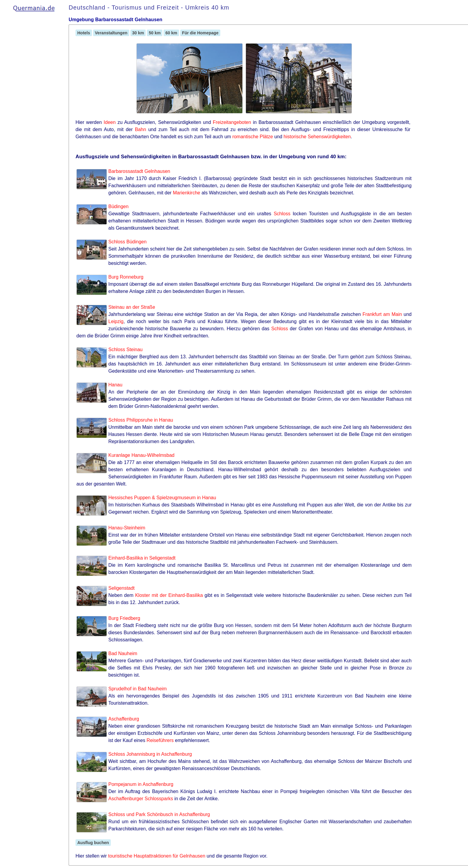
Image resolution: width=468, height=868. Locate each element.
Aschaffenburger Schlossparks (141, 799)
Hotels (84, 33)
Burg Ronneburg (126, 277)
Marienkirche (187, 193)
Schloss (282, 214)
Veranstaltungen (111, 33)
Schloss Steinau (126, 349)
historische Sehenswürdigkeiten (317, 137)
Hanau (115, 385)
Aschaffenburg (124, 719)
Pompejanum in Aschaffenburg (141, 784)
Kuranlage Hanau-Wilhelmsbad (141, 455)
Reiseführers (160, 740)
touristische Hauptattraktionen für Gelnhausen (157, 856)
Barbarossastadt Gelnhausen (139, 171)
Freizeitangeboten (232, 122)
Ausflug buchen (93, 843)
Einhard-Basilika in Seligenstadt (142, 558)
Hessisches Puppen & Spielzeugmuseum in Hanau (162, 498)
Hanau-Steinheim (127, 528)
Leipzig (116, 321)
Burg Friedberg (124, 618)
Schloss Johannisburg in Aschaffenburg (150, 754)
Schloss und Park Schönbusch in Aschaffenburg (159, 814)
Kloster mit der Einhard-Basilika (169, 595)
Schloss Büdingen (127, 242)
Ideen (110, 122)
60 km (171, 33)
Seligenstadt (121, 588)
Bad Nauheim (123, 653)
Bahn (140, 129)
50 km (155, 33)
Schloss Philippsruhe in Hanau (141, 420)
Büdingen (118, 206)
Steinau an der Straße (132, 307)
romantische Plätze (253, 137)
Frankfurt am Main (382, 314)
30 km (138, 33)
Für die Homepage (200, 33)
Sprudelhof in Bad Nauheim (138, 689)
